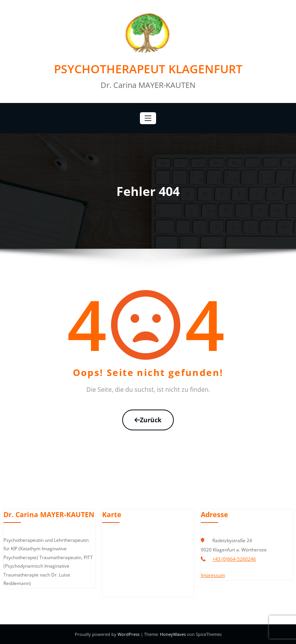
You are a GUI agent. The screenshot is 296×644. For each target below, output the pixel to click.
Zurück (148, 420)
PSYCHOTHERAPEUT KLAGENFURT (148, 69)
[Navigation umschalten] (148, 118)
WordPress (129, 634)
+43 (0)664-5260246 (234, 559)
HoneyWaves (173, 634)
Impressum (213, 575)
